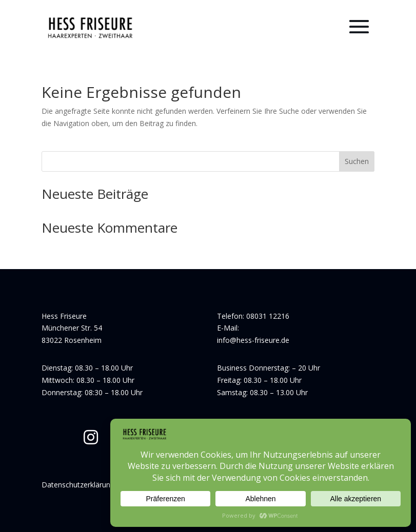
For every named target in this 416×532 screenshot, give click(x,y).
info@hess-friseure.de (253, 340)
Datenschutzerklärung (78, 485)
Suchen (357, 161)
